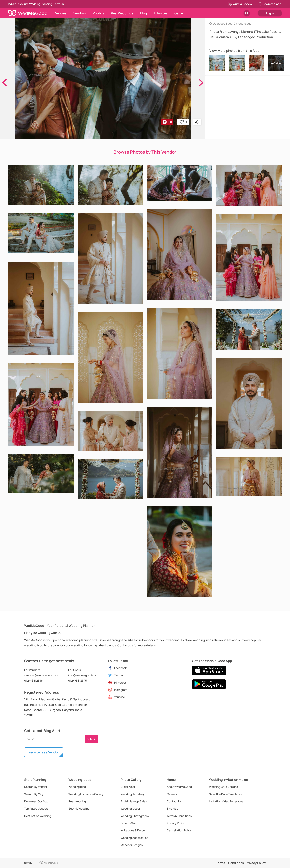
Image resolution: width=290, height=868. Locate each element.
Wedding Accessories (134, 838)
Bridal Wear (128, 787)
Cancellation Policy (179, 830)
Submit (91, 739)
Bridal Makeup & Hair (134, 801)
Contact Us (174, 801)
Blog (144, 13)
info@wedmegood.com (83, 675)
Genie (179, 13)
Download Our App (36, 801)
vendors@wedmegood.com (42, 675)
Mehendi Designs (132, 845)
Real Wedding (77, 801)
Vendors (80, 13)
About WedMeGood (179, 787)
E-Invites (161, 13)
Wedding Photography (135, 816)
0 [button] (183, 122)
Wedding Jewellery (133, 794)
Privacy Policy (176, 823)
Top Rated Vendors (36, 809)
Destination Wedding (38, 816)
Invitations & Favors (133, 830)
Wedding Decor (130, 809)
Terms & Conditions (179, 816)
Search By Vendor (36, 787)
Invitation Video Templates (226, 801)
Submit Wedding (79, 809)
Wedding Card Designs (223, 787)
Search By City (34, 794)
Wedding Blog (77, 787)
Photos (98, 13)
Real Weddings (122, 13)
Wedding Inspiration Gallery (86, 794)
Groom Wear (129, 823)
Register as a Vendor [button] (44, 752)
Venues (61, 13)
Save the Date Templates (225, 794)
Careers (172, 794)
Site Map (172, 809)
